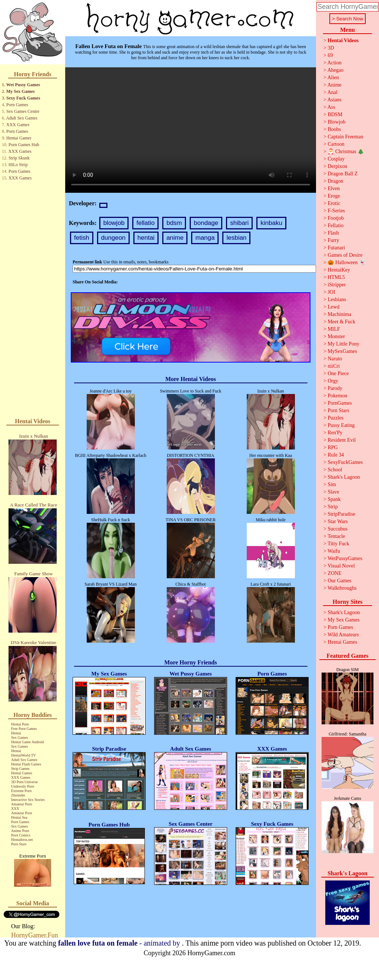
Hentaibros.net (22, 840)
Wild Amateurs (343, 635)
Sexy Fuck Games (23, 98)
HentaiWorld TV (24, 755)
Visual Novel (341, 566)
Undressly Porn (23, 786)
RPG (333, 447)
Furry (333, 240)
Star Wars (338, 521)
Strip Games (20, 769)
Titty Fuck (338, 544)
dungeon (113, 238)
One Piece (338, 373)
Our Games (339, 581)
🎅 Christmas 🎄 (346, 151)
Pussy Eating (341, 425)
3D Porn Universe (24, 782)
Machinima (339, 314)
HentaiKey (339, 270)
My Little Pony (343, 344)
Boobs (334, 129)
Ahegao (336, 70)
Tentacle (336, 536)
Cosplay (336, 159)
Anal (333, 92)
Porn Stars (19, 844)
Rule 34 (336, 455)
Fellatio (335, 225)
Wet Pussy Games (23, 85)
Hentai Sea (19, 817)
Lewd (333, 307)
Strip (333, 507)
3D (331, 48)
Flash (333, 233)
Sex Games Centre (23, 111)
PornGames (340, 403)
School (335, 470)
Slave (333, 492)
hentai (146, 238)
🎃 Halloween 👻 (346, 262)
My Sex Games (21, 91)
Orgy (333, 381)
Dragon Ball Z (343, 174)
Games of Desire (345, 255)
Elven (334, 188)
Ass (331, 107)
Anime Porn (20, 831)
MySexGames (342, 351)
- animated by (120, 943)
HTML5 (336, 277)
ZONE (334, 573)
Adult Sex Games (22, 118)
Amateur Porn (21, 804)
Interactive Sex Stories (28, 800)
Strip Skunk (19, 158)
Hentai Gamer (19, 138)
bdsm (174, 223)
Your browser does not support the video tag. (191, 130)
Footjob (336, 218)
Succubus (338, 529)
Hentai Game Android (27, 742)
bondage (206, 223)
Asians (335, 100)
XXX (15, 809)
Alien (333, 78)
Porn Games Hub (24, 145)
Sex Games (19, 737)
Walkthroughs (342, 588)
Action (335, 63)
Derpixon (337, 166)
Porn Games (17, 105)
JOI (331, 292)
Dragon (335, 181)
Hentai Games (22, 773)
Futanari (336, 248)
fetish (82, 238)
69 (330, 55)
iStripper (337, 285)
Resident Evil (342, 440)
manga (205, 238)
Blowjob (336, 122)
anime (175, 238)
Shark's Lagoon (344, 477)
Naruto (335, 359)
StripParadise (341, 514)
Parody (335, 388)
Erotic (334, 203)
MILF (334, 329)
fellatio (145, 223)
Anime (335, 85)
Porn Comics (21, 835)
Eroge (334, 196)
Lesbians (337, 299)
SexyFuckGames (345, 462)
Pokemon (337, 396)
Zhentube (18, 795)
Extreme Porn (21, 791)
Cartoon (336, 144)
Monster (336, 336)
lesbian (236, 238)
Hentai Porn (20, 724)
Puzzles (335, 418)
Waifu (334, 551)
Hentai (16, 733)
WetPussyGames (345, 558)
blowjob (114, 223)
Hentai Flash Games (26, 764)
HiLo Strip (18, 165)
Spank (334, 499)
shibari (239, 223)
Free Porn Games (24, 729)
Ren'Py (335, 433)
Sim (332, 484)
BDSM (335, 114)
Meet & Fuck (341, 322)
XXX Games (18, 125)
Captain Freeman (345, 137)
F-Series (336, 211)
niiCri (334, 366)
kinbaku (271, 223)
